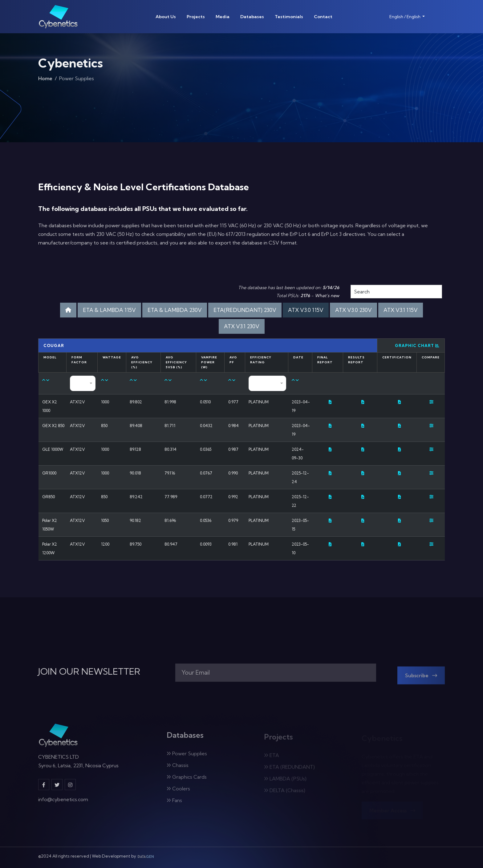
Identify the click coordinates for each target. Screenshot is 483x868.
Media (223, 17)
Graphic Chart (417, 345)
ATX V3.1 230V (242, 326)
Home (45, 81)
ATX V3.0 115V (306, 310)
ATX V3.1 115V (401, 310)
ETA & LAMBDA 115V (109, 310)
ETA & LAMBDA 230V (175, 310)
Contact (323, 17)
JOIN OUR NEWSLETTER (89, 672)
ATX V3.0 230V (353, 310)
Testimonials (289, 17)
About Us (166, 17)
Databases (252, 17)
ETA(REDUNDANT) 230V (245, 310)
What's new (327, 296)
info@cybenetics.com (63, 803)
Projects (196, 17)
